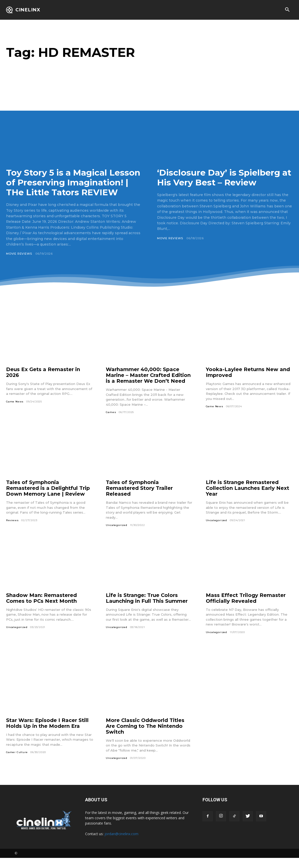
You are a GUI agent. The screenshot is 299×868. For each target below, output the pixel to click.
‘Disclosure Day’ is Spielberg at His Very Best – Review (220, 177)
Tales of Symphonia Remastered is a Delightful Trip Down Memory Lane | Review (48, 498)
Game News (15, 411)
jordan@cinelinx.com (121, 844)
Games (111, 422)
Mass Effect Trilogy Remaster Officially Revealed (246, 608)
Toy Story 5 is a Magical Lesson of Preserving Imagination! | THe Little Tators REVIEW (61, 187)
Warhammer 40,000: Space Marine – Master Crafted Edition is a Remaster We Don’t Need (148, 385)
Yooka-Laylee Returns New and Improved (248, 382)
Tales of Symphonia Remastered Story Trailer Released (139, 498)
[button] (287, 10)
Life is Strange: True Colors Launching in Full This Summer (147, 608)
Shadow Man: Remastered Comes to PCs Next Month (42, 608)
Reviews (12, 530)
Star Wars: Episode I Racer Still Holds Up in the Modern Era (47, 733)
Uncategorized (116, 535)
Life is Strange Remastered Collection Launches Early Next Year (248, 498)
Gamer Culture (17, 762)
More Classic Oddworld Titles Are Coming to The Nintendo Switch (145, 736)
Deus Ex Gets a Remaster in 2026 (43, 382)
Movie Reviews (19, 263)
